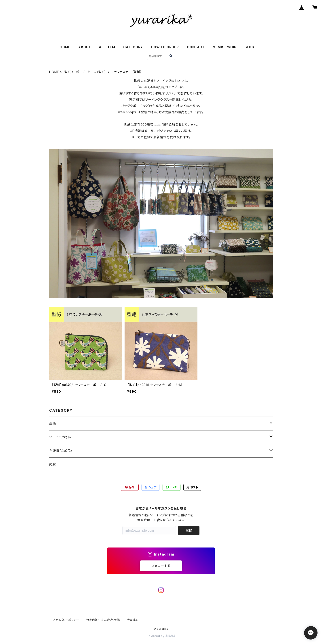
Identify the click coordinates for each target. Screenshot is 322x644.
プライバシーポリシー (66, 620)
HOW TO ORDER (165, 47)
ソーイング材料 (60, 437)
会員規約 (133, 620)
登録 (189, 530)
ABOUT (85, 47)
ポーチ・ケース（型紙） (91, 72)
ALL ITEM (107, 47)
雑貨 (53, 464)
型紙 (68, 72)
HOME (65, 47)
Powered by (161, 636)
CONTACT (196, 47)
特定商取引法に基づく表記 (103, 620)
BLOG (249, 47)
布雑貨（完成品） (61, 451)
